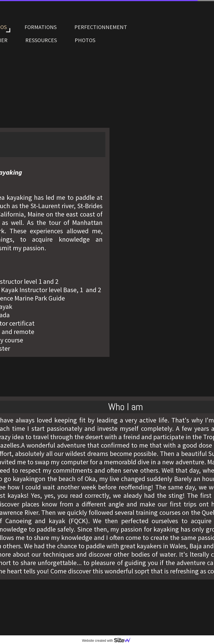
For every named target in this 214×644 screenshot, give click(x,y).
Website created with (108, 641)
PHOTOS (85, 40)
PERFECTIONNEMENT (101, 27)
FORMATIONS (41, 27)
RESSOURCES (41, 40)
